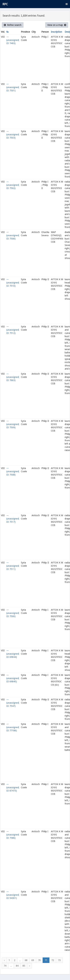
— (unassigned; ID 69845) (13, 678)
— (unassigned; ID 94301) (13, 895)
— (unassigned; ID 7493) (13, 40)
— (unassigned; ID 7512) (13, 330)
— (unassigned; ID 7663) (13, 377)
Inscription (56, 32)
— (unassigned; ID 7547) (13, 703)
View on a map (57, 25)
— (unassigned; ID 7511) (13, 566)
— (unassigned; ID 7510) (13, 283)
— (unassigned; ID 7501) (13, 87)
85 (24, 966)
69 (33, 960)
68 (26, 960)
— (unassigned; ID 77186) (13, 727)
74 (5, 966)
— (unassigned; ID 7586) (13, 835)
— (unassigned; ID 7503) (13, 134)
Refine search (13, 25)
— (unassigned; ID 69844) (13, 654)
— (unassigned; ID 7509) (13, 424)
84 (17, 966)
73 (59, 960)
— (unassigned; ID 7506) (13, 235)
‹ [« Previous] (4, 960)
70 (39, 960)
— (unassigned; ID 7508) (13, 471)
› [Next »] (29, 966)
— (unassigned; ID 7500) (13, 613)
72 (53, 960)
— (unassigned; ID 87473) (13, 787)
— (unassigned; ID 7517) (13, 519)
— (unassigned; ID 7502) (13, 185)
